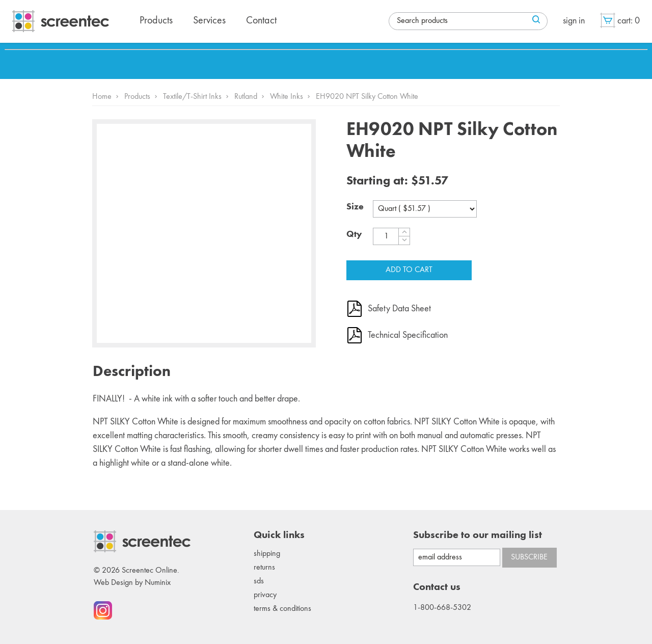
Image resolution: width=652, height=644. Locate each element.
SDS (259, 581)
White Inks (287, 97)
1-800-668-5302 (442, 608)
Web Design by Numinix (132, 583)
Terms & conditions (282, 609)
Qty (354, 234)
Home (102, 97)
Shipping (267, 554)
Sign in (574, 21)
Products (137, 97)
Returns (264, 568)
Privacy (265, 595)
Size (355, 207)
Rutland (246, 97)
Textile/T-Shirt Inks (192, 97)
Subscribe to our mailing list (478, 535)
